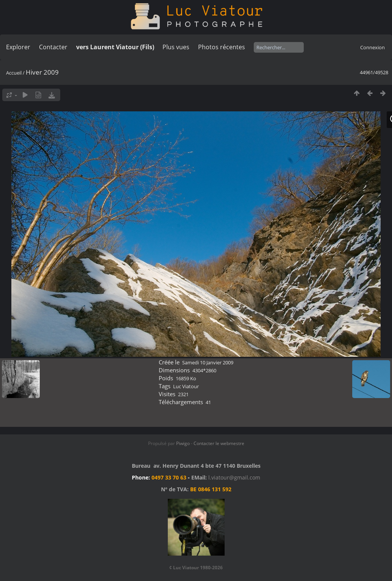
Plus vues (176, 47)
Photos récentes (222, 47)
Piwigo (183, 443)
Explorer (18, 47)
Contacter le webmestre (219, 443)
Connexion (372, 47)
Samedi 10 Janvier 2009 (208, 362)
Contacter (53, 47)
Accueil (14, 73)
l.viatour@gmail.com (234, 477)
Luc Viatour (186, 386)
